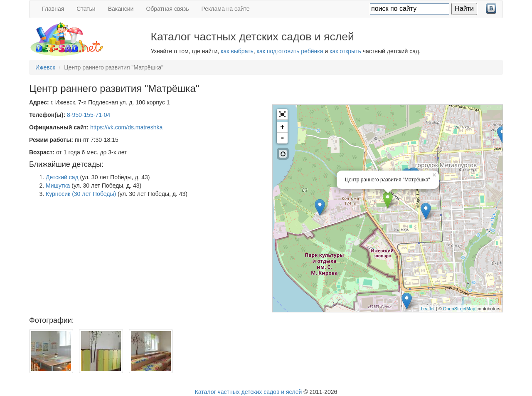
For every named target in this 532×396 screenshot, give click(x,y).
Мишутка (58, 186)
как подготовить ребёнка (290, 51)
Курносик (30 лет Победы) (81, 194)
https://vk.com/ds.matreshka (126, 127)
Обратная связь (167, 9)
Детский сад (62, 177)
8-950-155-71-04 (89, 115)
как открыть (345, 51)
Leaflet (428, 309)
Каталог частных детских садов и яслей (249, 392)
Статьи (86, 9)
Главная (53, 9)
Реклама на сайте (226, 9)
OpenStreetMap (459, 309)
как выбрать (237, 51)
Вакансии (121, 9)
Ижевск (45, 67)
